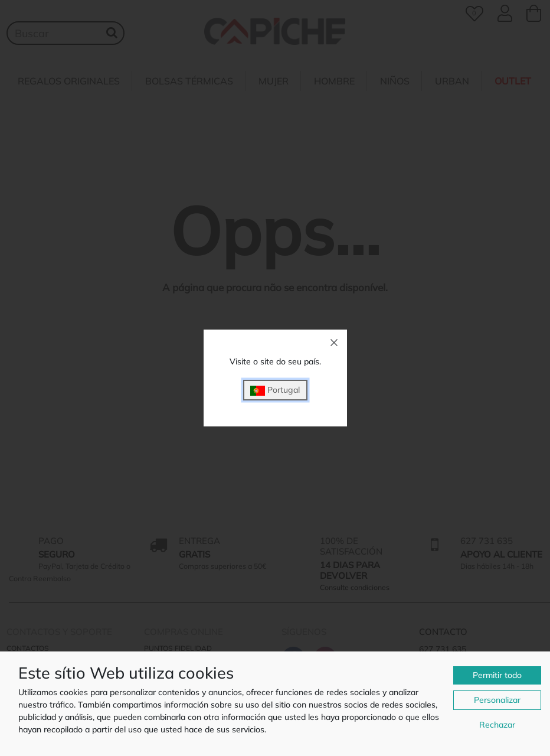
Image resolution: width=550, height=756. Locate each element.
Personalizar (497, 700)
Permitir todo (497, 675)
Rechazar (497, 725)
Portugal (275, 390)
